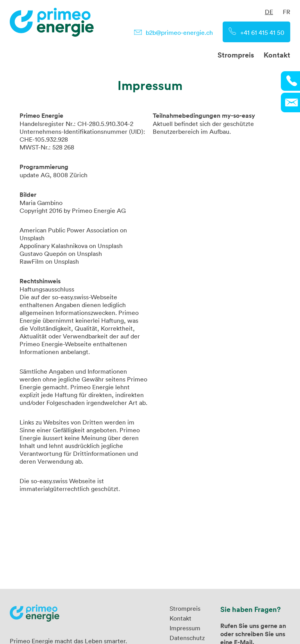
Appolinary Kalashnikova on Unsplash (71, 246)
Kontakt (277, 55)
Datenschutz (187, 638)
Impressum (185, 628)
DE (269, 12)
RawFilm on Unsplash (49, 261)
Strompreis (236, 55)
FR (287, 12)
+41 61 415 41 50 (262, 32)
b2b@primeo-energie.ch (179, 32)
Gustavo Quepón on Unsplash (61, 254)
